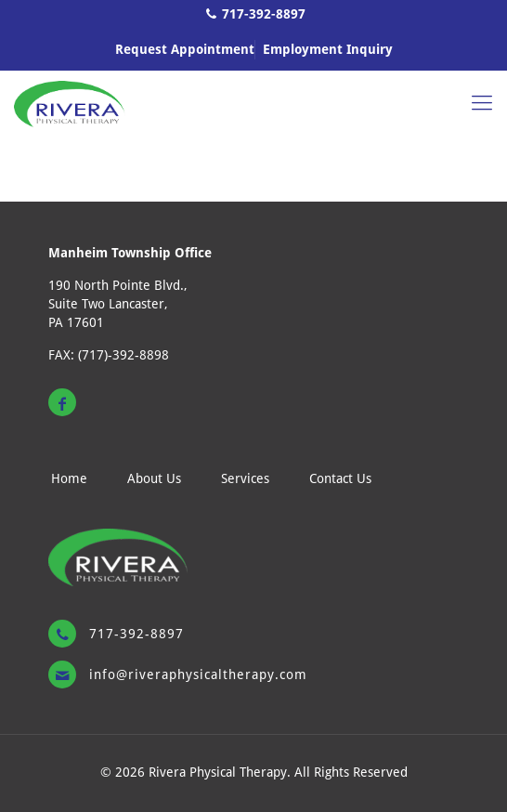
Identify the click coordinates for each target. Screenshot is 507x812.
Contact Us (340, 478)
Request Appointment (185, 49)
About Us (154, 478)
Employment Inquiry (328, 49)
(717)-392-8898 (123, 355)
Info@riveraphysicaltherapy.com (198, 674)
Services (245, 478)
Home (69, 478)
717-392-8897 (264, 14)
